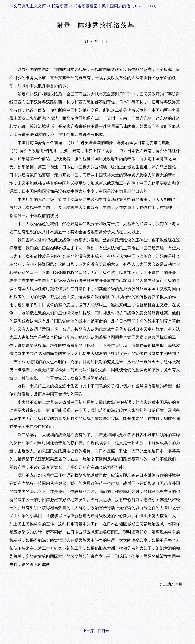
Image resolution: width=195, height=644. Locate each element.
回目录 (103, 631)
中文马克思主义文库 (28, 6)
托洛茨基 (60, 6)
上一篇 (88, 631)
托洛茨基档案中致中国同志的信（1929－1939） (116, 6)
